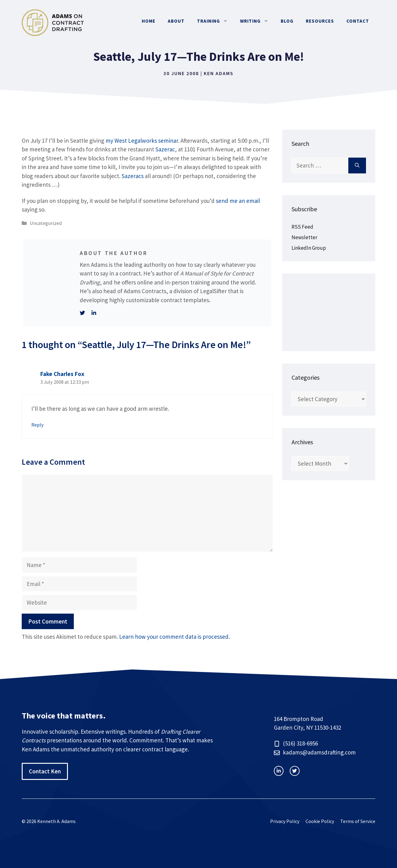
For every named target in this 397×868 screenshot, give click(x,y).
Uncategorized (46, 223)
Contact (358, 21)
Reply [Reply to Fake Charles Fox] (38, 425)
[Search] (357, 166)
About (176, 21)
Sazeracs (133, 176)
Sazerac (165, 149)
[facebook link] (294, 771)
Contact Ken (45, 771)
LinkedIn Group (309, 248)
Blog (287, 21)
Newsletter (304, 237)
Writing (257, 21)
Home (149, 21)
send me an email (238, 201)
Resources (320, 21)
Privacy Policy (285, 821)
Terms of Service (358, 821)
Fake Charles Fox (62, 374)
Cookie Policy (320, 821)
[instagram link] (279, 771)
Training (215, 21)
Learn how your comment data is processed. (174, 637)
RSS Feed (302, 227)
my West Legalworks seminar (142, 141)
